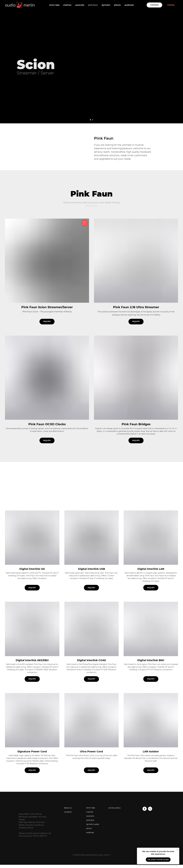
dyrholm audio (93, 824)
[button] (47, 385)
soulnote (80, 5)
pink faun (93, 5)
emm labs (54, 5)
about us (68, 808)
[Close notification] (177, 850)
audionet (129, 5)
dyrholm (106, 5)
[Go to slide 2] (93, 120)
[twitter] (150, 810)
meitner (67, 5)
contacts (68, 812)
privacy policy (115, 808)
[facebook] (145, 810)
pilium (117, 5)
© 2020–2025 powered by (85, 855)
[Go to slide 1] (90, 120)
